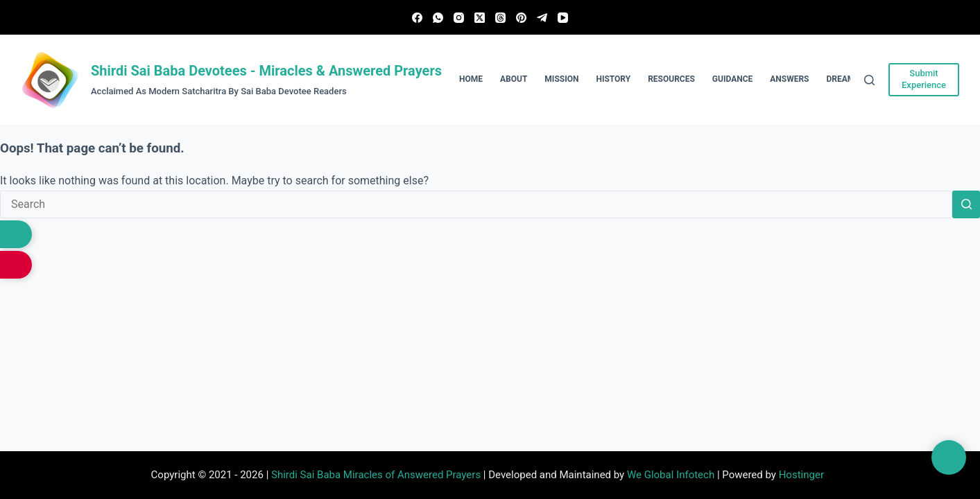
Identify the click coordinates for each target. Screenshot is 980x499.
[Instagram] (459, 18)
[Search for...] (476, 204)
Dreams (843, 79)
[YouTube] (563, 18)
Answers (789, 79)
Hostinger (801, 475)
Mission (561, 79)
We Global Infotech (671, 475)
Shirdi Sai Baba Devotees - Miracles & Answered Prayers (266, 71)
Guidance (732, 79)
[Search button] (966, 204)
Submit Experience (924, 79)
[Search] (869, 80)
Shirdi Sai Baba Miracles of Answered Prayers (376, 475)
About (514, 79)
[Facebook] (417, 18)
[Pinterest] (521, 18)
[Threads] (500, 18)
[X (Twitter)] (480, 18)
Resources (671, 79)
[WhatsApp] (438, 18)
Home (471, 79)
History (613, 79)
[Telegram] (542, 18)
